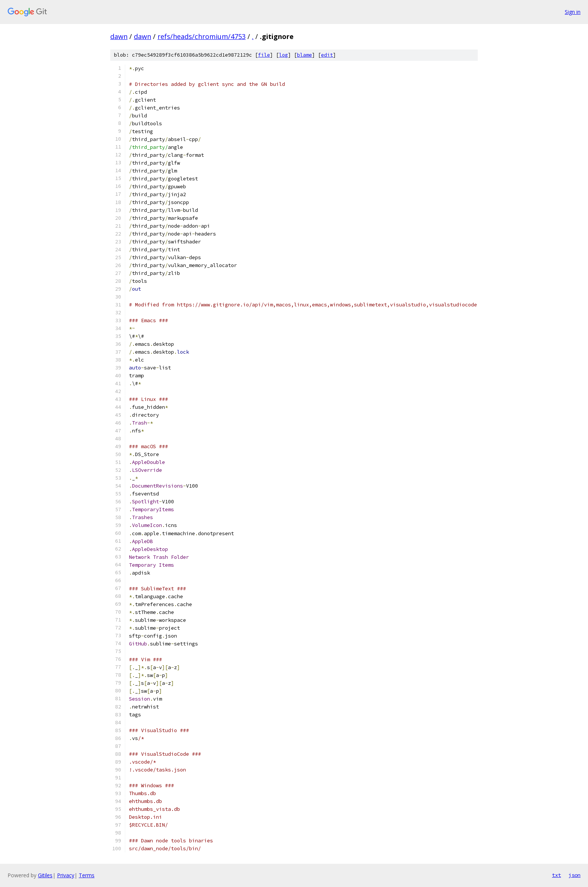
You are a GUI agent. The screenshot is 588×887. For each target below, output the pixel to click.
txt (556, 875)
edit (327, 55)
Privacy (66, 875)
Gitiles (45, 875)
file (264, 55)
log (283, 55)
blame (304, 55)
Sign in (573, 12)
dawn (119, 36)
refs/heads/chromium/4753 (202, 36)
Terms (87, 875)
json (574, 875)
